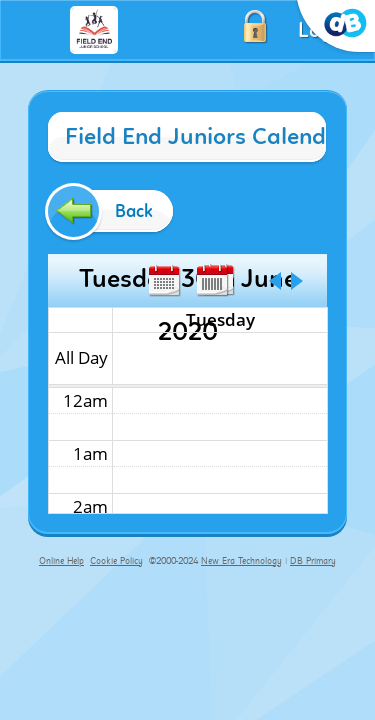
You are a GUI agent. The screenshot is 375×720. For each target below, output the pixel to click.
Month (164, 281)
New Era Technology (241, 561)
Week (212, 281)
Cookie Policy (116, 561)
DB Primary (313, 561)
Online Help (61, 561)
